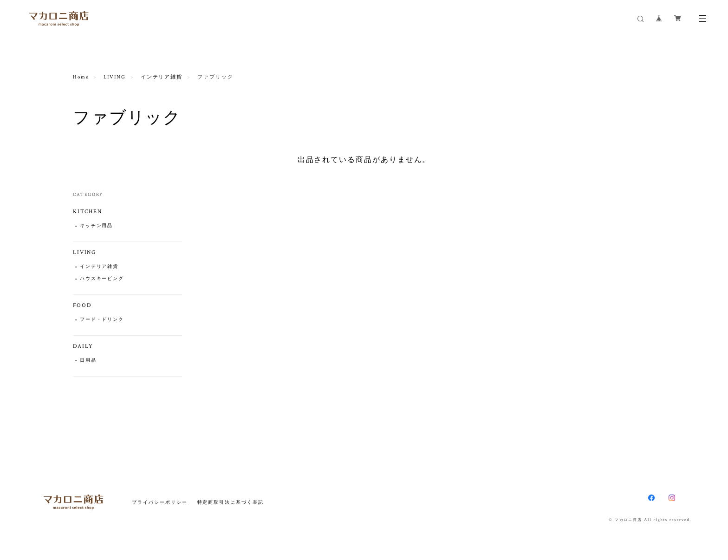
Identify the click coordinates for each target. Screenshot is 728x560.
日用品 (88, 361)
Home (81, 77)
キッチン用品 (97, 226)
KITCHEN (88, 212)
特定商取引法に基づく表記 (231, 502)
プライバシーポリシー (159, 502)
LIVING (115, 77)
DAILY (83, 346)
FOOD (82, 305)
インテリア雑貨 (162, 77)
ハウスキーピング (102, 279)
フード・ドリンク (102, 320)
